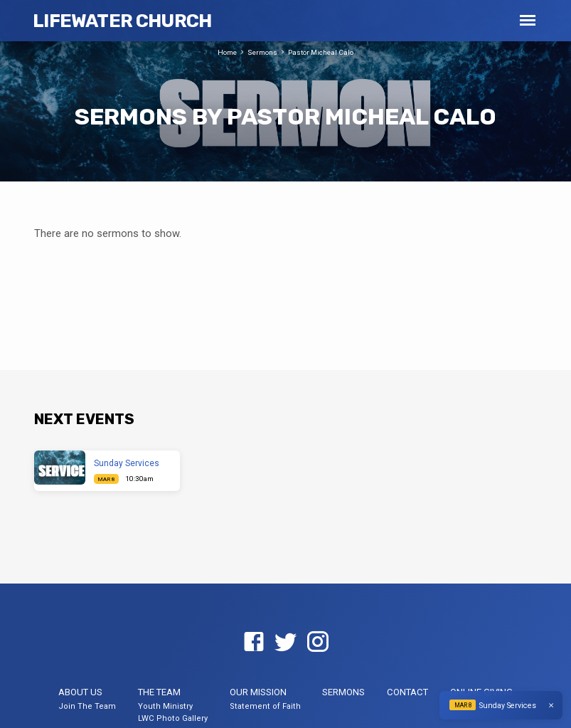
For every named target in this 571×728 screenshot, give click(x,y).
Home (227, 52)
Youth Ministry (165, 706)
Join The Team (87, 706)
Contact (407, 692)
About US (80, 692)
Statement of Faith (265, 706)
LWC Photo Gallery (173, 718)
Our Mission (258, 692)
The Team (159, 692)
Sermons (262, 52)
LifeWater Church (122, 21)
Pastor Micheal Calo (321, 52)
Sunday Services (127, 463)
